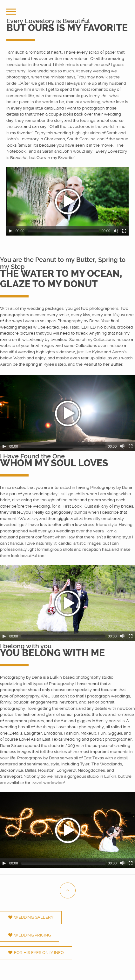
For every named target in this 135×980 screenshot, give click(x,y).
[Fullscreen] (124, 231)
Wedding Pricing (30, 935)
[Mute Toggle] (116, 231)
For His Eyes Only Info (36, 953)
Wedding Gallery (31, 917)
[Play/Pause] (10, 231)
